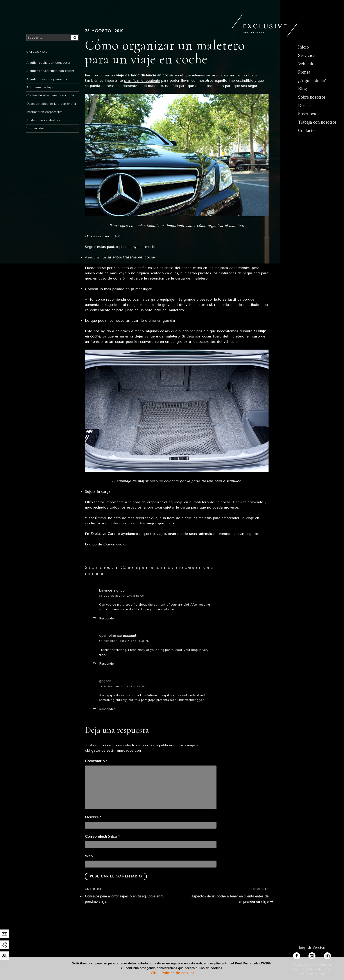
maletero (156, 86)
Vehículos (307, 64)
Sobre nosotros (312, 97)
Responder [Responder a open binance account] (107, 664)
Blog (303, 89)
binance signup (112, 590)
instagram (317, 955)
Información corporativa (44, 112)
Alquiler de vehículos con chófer (50, 71)
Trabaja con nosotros (317, 122)
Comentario (96, 761)
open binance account (118, 636)
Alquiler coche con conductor (48, 63)
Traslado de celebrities (43, 120)
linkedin (330, 955)
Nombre (93, 817)
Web (89, 856)
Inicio (304, 47)
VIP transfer (35, 128)
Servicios (307, 55)
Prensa (304, 72)
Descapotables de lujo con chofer (51, 104)
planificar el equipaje (142, 80)
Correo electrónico (102, 837)
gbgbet (105, 681)
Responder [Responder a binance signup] (107, 618)
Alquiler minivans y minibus (47, 79)
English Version (312, 947)
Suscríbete (308, 114)
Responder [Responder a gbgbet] (107, 709)
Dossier (305, 105)
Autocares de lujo (39, 87)
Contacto (306, 130)
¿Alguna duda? (312, 80)
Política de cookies (178, 973)
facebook (301, 955)
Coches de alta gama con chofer (50, 95)
